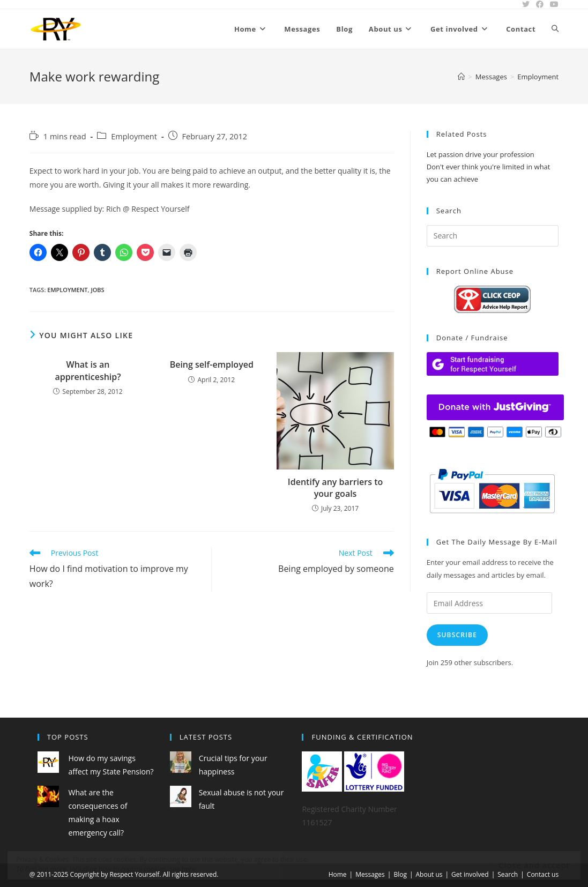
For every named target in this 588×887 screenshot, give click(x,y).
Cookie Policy (218, 869)
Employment (538, 77)
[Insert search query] (493, 236)
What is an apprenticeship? (88, 370)
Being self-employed (212, 364)
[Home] (461, 77)
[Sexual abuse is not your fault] (181, 796)
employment (67, 290)
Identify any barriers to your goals (335, 488)
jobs (97, 290)
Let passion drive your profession (481, 154)
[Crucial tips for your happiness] (181, 762)
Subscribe (457, 635)
